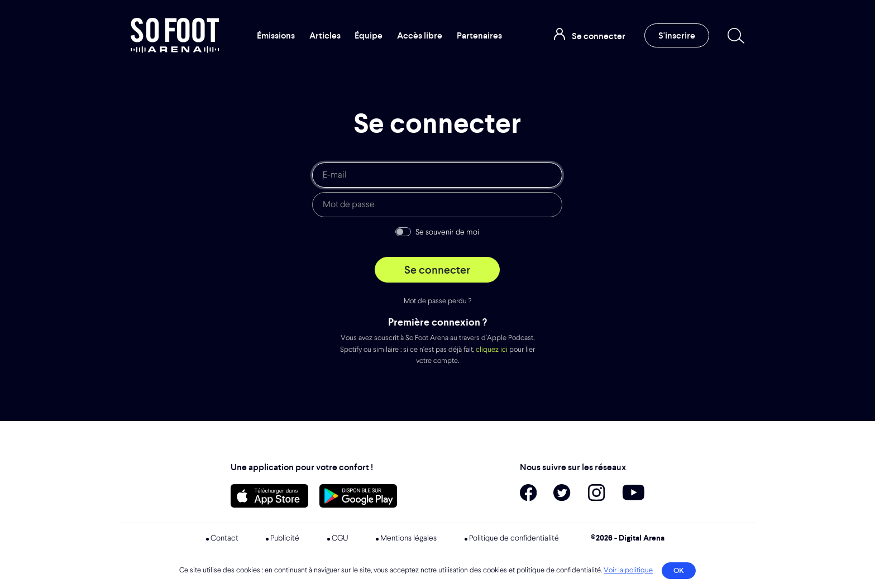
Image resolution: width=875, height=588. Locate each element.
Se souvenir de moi (447, 232)
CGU (340, 538)
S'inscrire (677, 35)
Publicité (285, 538)
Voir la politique (628, 570)
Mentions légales (408, 538)
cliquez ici (492, 350)
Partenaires (479, 35)
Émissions (276, 35)
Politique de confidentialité (514, 538)
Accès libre (420, 35)
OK (679, 570)
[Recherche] (734, 36)
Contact (224, 538)
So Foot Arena (175, 35)
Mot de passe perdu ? (437, 301)
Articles (325, 35)
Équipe (369, 35)
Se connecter (437, 270)
